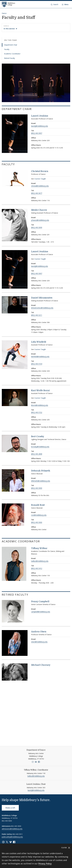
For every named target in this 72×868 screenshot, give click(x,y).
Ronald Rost (38, 505)
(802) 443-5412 (37, 568)
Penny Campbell (40, 601)
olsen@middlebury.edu (39, 642)
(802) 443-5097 (37, 133)
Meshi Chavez (39, 210)
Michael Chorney (41, 665)
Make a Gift (10, 808)
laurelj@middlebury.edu (40, 126)
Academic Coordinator (12, 54)
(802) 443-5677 (37, 193)
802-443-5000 (7, 821)
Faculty (7, 49)
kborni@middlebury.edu (40, 405)
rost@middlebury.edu (39, 515)
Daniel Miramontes (42, 298)
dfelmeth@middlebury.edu (41, 481)
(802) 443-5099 (37, 227)
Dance (4, 13)
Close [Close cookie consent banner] (66, 848)
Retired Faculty (10, 58)
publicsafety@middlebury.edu (12, 837)
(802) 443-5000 (37, 488)
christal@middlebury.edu (40, 186)
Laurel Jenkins (40, 116)
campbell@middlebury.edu (41, 612)
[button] (55, 4)
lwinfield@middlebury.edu (40, 357)
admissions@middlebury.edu (12, 829)
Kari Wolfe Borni (40, 390)
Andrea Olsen (39, 632)
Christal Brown (40, 171)
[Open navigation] (65, 4)
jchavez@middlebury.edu (40, 220)
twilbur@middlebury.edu (40, 561)
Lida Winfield (39, 342)
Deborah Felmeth (41, 471)
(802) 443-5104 (37, 364)
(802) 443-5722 (37, 412)
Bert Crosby (38, 436)
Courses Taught (40, 179)
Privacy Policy (45, 864)
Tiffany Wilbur (39, 548)
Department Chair (11, 45)
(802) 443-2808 (37, 454)
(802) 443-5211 (37, 315)
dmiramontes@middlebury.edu (42, 308)
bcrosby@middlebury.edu (40, 447)
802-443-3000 (16, 826)
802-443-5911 (18, 834)
